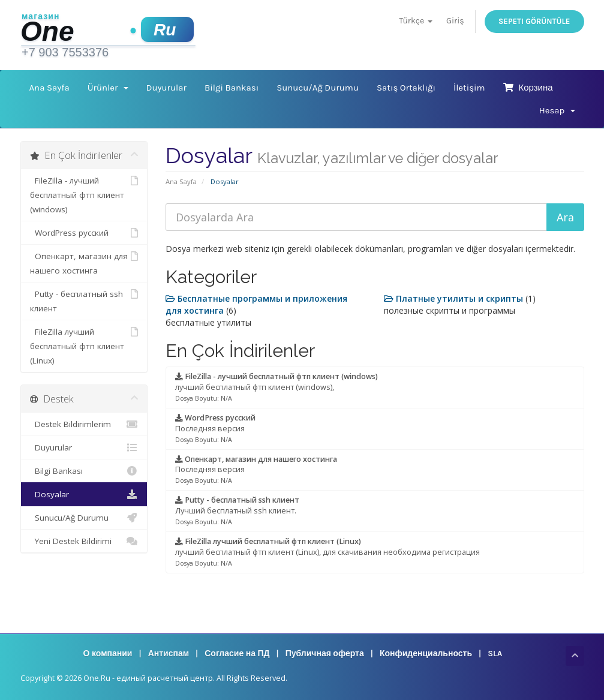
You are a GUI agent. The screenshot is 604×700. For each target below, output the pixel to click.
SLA (495, 654)
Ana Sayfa (49, 88)
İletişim (469, 88)
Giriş (455, 21)
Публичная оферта (325, 654)
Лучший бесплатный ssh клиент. (237, 510)
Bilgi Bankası (232, 88)
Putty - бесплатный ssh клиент (84, 300)
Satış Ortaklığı (406, 88)
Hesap (557, 110)
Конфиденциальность (426, 654)
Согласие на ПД (237, 654)
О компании (108, 654)
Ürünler (108, 88)
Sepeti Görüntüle (534, 21)
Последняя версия (215, 428)
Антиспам (169, 654)
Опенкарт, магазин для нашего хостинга (84, 262)
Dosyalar (84, 494)
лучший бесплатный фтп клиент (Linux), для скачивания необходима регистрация (327, 552)
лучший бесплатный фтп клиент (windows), (277, 387)
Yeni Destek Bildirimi (84, 541)
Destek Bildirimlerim (84, 424)
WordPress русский (84, 233)
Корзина (528, 88)
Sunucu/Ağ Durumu (318, 88)
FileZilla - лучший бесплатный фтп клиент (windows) (84, 194)
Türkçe (415, 21)
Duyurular (166, 88)
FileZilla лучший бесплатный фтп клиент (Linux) (84, 345)
